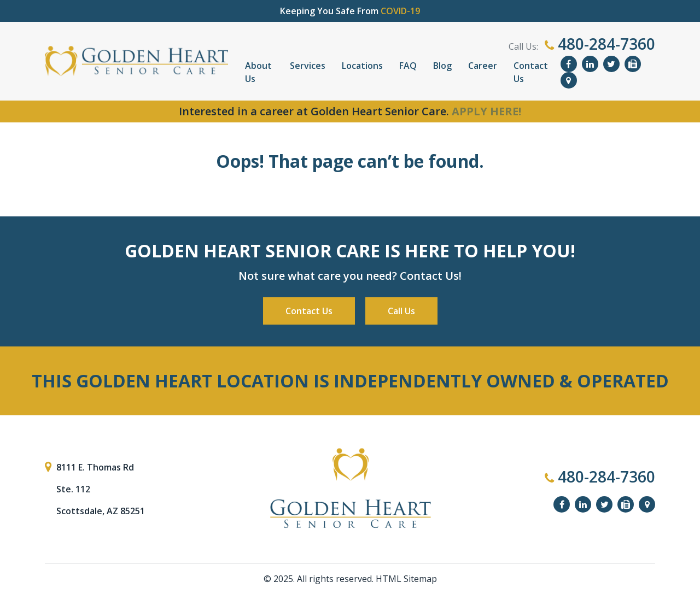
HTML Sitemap (406, 579)
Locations (362, 66)
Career (483, 66)
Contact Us (531, 72)
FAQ (408, 66)
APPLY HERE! (486, 111)
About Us (258, 72)
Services (308, 66)
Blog (442, 66)
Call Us (401, 311)
